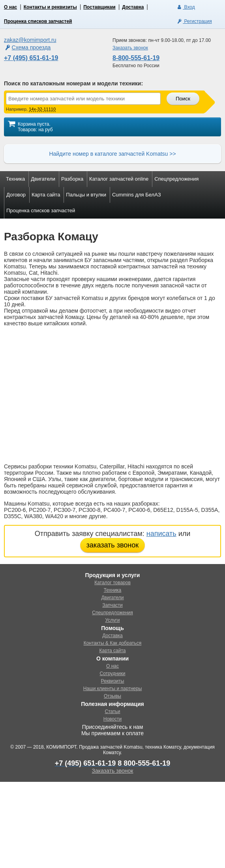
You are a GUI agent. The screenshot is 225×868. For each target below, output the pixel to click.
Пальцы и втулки (86, 195)
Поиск (183, 99)
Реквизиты (113, 681)
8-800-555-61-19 (136, 58)
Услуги (113, 620)
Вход (185, 7)
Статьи (113, 711)
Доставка (133, 7)
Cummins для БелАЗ (137, 195)
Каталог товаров (112, 583)
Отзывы (112, 696)
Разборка (72, 179)
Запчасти (112, 605)
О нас (10, 7)
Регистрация (194, 21)
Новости (112, 719)
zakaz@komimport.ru (30, 40)
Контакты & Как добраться (113, 643)
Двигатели (43, 179)
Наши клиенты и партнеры (113, 689)
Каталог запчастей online (119, 179)
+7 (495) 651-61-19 (31, 58)
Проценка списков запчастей (38, 21)
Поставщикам (99, 7)
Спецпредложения (176, 179)
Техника (15, 179)
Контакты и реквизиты (50, 7)
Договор (16, 195)
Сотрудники (113, 674)
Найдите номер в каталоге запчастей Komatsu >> (112, 154)
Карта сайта (46, 195)
